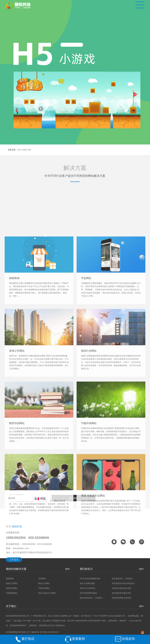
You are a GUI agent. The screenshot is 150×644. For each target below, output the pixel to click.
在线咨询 (128, 639)
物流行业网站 (89, 491)
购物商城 (14, 419)
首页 (19, 150)
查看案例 (78, 639)
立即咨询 (14, 584)
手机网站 (86, 419)
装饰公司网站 (17, 491)
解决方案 (27, 150)
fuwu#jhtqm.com (21, 572)
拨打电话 (28, 639)
